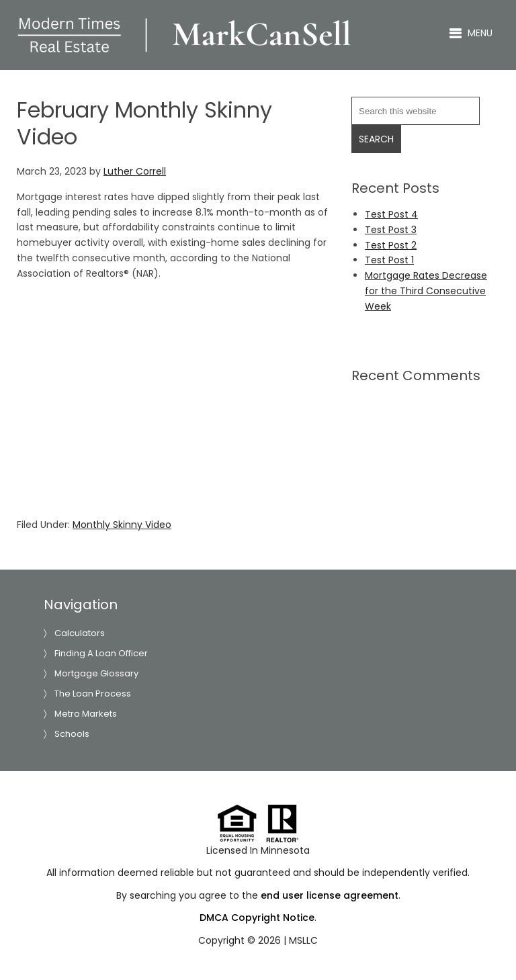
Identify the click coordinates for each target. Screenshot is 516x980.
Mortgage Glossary (96, 673)
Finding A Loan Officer (101, 653)
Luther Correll (185, 35)
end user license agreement (330, 895)
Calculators (80, 633)
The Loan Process (93, 694)
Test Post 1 (389, 260)
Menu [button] (480, 33)
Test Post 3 (391, 230)
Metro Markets (86, 714)
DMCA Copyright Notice (257, 918)
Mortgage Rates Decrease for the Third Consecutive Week (426, 291)
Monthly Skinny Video (122, 525)
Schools (72, 734)
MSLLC (303, 940)
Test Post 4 (391, 214)
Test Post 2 (391, 245)
